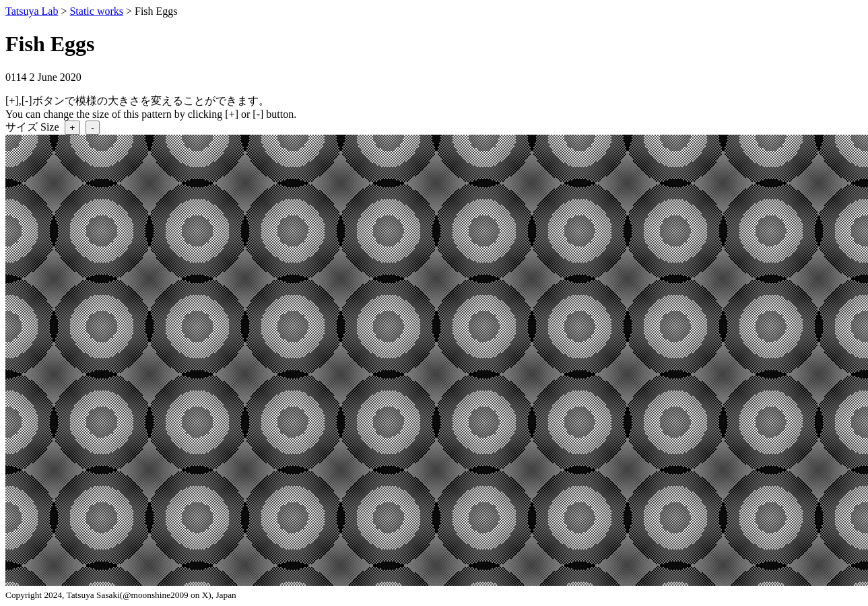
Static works (96, 11)
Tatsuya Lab (32, 11)
